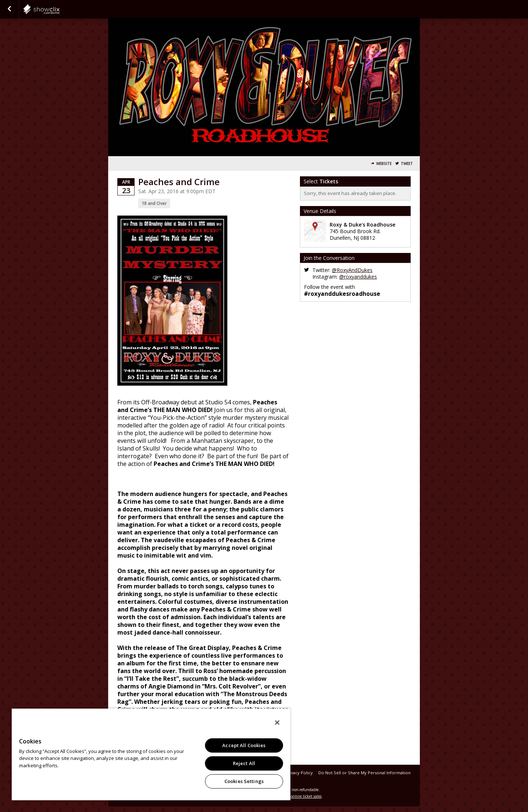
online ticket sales (306, 796)
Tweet (407, 164)
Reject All (244, 763)
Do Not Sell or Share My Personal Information (364, 773)
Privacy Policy (299, 773)
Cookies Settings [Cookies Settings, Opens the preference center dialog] (244, 781)
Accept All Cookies (244, 745)
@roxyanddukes (358, 277)
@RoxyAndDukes (352, 270)
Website (384, 164)
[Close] (277, 723)
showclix (59, 9)
